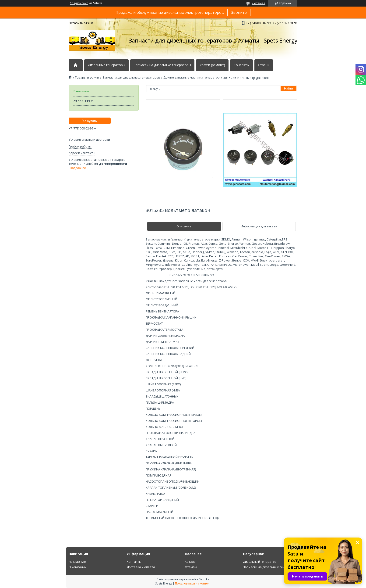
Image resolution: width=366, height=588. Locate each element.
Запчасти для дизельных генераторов (131, 77)
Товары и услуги (87, 77)
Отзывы (191, 567)
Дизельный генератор (260, 562)
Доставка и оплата (141, 567)
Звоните (239, 12)
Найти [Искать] (289, 88)
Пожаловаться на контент (193, 583)
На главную (77, 562)
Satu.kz (204, 579)
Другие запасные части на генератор (192, 77)
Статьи (264, 65)
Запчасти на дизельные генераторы (162, 65)
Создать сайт (79, 3)
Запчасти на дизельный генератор (269, 567)
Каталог (191, 562)
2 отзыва (259, 3)
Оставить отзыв (81, 23)
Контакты (241, 65)
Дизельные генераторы (106, 65)
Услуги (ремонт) (212, 65)
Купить (92, 121)
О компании (78, 567)
